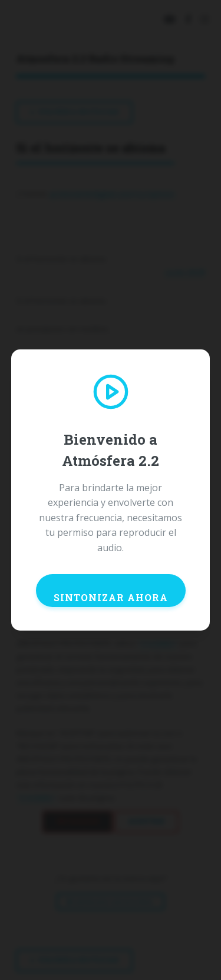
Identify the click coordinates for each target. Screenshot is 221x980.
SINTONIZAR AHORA (111, 597)
